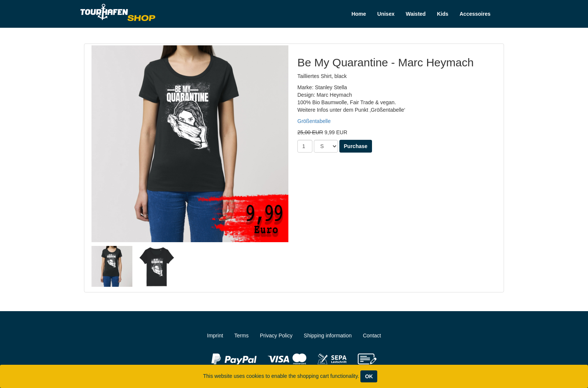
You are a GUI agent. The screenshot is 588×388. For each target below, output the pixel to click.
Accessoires (475, 14)
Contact (372, 336)
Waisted (416, 14)
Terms (241, 336)
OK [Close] (369, 376)
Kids (442, 14)
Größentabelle (314, 121)
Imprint (215, 336)
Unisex (386, 14)
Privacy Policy (276, 336)
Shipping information (328, 336)
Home (359, 14)
